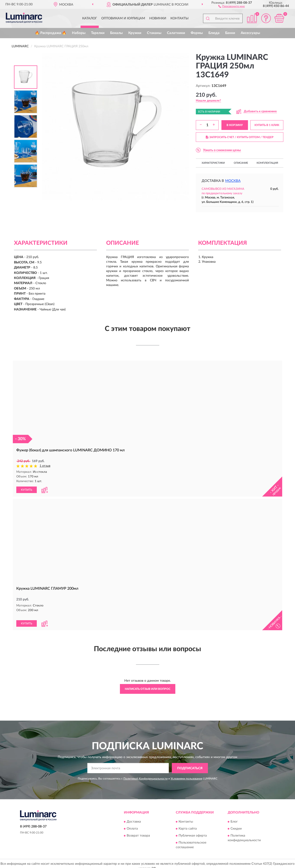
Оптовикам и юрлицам (123, 18)
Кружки (135, 33)
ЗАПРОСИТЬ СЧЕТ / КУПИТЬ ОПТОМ (240, 137)
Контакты (180, 18)
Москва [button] (233, 181)
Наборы (79, 33)
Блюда (214, 33)
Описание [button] (241, 163)
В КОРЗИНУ (235, 125)
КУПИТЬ (27, 490)
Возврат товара (138, 831)
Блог (234, 817)
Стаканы (154, 33)
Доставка (134, 817)
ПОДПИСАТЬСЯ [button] (190, 763)
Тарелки (98, 33)
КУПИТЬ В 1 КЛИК (267, 125)
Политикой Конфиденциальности (146, 773)
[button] (232, 6)
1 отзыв (45, 466)
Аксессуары (250, 33)
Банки (230, 33)
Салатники (176, 33)
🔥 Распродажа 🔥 (51, 33)
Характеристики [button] (213, 163)
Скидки (236, 824)
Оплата (132, 824)
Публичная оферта (193, 831)
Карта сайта (188, 824)
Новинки (158, 18)
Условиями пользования (186, 773)
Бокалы (116, 33)
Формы (197, 33)
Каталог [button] (90, 18)
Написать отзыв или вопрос (148, 684)
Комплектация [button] (267, 163)
